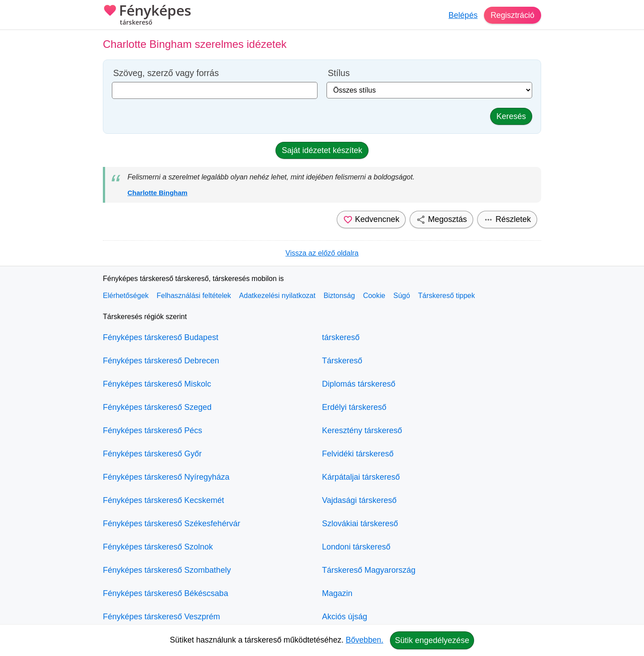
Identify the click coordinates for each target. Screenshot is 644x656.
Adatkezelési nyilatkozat (278, 296)
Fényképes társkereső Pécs (153, 430)
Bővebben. (364, 640)
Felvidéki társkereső (358, 454)
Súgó (401, 296)
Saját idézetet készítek (322, 150)
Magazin (337, 593)
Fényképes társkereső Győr (152, 454)
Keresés (511, 116)
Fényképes (147, 16)
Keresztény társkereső (362, 430)
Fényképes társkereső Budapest (161, 337)
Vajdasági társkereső (359, 500)
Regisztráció (512, 15)
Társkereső (342, 361)
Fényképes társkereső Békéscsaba (165, 593)
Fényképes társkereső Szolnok (158, 547)
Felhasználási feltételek (194, 296)
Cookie (374, 296)
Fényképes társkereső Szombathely (167, 570)
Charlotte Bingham (157, 193)
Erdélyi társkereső (354, 407)
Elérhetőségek (126, 296)
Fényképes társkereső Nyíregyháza (166, 477)
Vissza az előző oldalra (322, 253)
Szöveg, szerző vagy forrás (166, 73)
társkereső (341, 337)
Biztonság (339, 296)
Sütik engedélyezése (432, 640)
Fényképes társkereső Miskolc (157, 384)
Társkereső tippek (447, 296)
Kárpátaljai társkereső (361, 477)
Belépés (463, 15)
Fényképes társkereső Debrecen (161, 361)
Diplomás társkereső (359, 384)
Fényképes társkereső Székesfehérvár (172, 524)
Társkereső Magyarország (369, 570)
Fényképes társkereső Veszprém (161, 617)
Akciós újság (345, 617)
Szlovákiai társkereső (360, 524)
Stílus (339, 73)
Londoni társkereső (356, 547)
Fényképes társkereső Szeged (157, 407)
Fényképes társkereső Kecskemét (163, 500)
